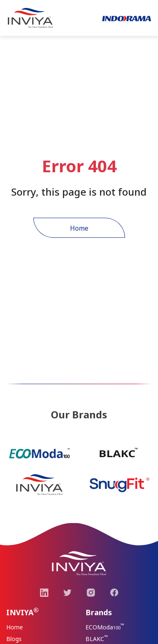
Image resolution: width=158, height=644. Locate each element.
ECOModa (105, 626)
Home (79, 228)
